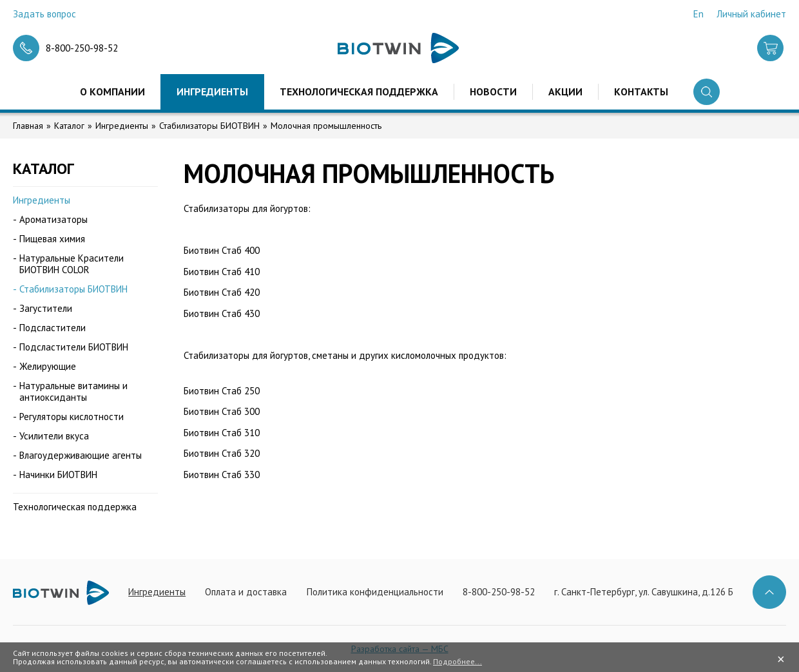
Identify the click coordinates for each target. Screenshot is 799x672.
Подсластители (53, 328)
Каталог (69, 126)
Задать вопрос (44, 14)
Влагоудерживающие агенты (81, 455)
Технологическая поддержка (359, 91)
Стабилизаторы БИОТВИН (209, 126)
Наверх (769, 592)
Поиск (707, 92)
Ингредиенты (212, 91)
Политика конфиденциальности (375, 592)
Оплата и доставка (246, 592)
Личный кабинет (751, 14)
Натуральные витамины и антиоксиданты (73, 391)
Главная (28, 126)
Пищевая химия (52, 239)
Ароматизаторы (53, 219)
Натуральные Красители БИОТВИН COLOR (72, 264)
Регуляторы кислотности (72, 417)
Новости (493, 91)
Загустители (46, 308)
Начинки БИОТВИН (58, 475)
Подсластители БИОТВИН (74, 347)
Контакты (641, 91)
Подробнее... (457, 661)
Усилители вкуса (54, 436)
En (698, 14)
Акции (565, 91)
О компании (112, 91)
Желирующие (48, 366)
